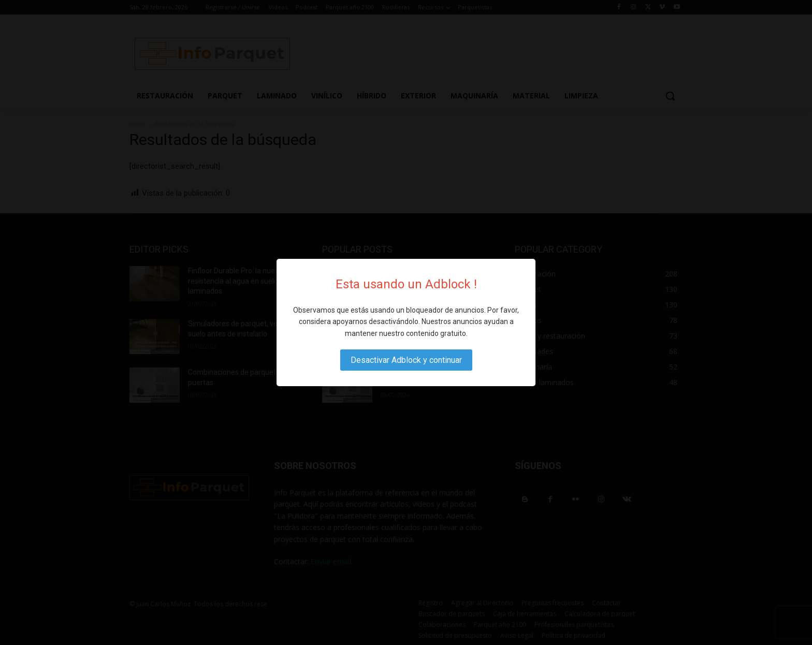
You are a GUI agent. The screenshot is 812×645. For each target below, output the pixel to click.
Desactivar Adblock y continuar (406, 360)
